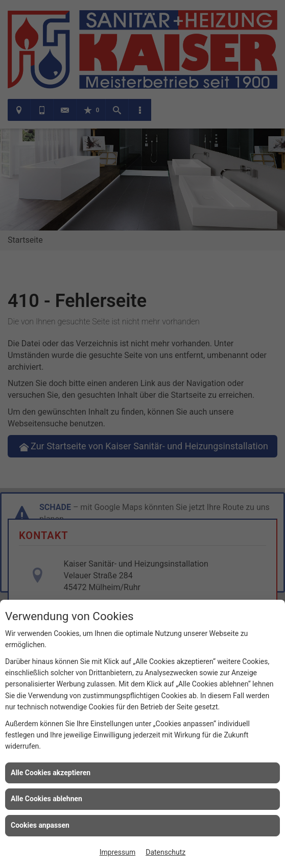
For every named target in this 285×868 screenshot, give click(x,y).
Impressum (117, 852)
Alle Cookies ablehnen (46, 799)
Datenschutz (165, 852)
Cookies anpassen (40, 825)
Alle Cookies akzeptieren (51, 773)
